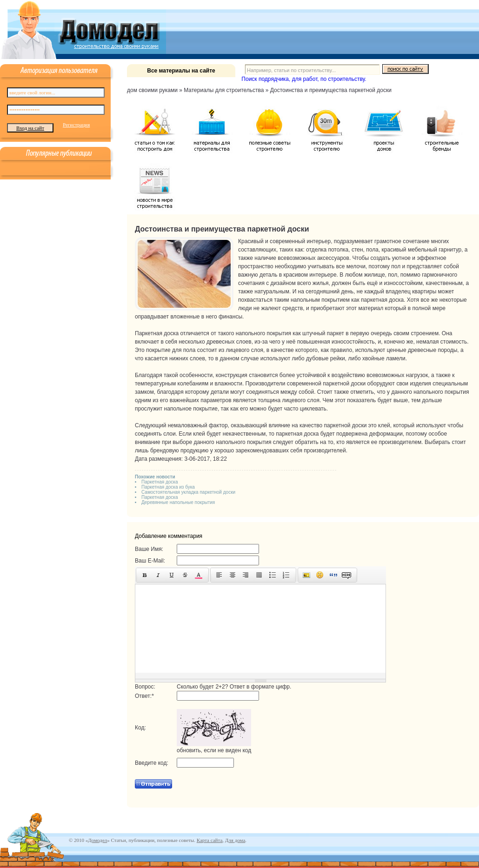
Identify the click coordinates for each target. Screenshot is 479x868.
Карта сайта (210, 840)
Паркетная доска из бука (168, 487)
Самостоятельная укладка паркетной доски (188, 492)
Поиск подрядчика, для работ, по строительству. (304, 79)
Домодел (97, 840)
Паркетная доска (160, 482)
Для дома (235, 840)
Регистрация (76, 125)
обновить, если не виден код (214, 750)
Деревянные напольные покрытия (178, 502)
